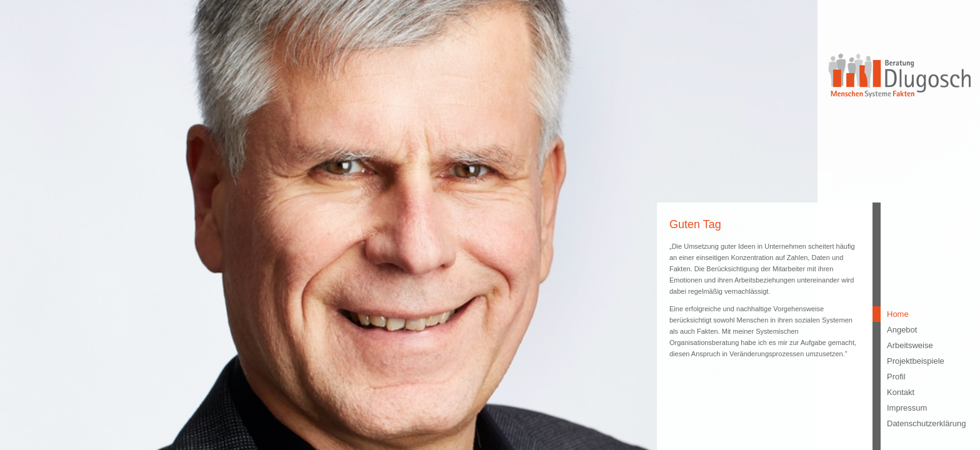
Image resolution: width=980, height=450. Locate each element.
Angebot (902, 330)
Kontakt (901, 392)
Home (898, 314)
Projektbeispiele (915, 361)
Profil (896, 377)
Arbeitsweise (910, 345)
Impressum (907, 408)
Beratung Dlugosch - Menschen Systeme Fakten (899, 74)
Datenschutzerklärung (915, 423)
